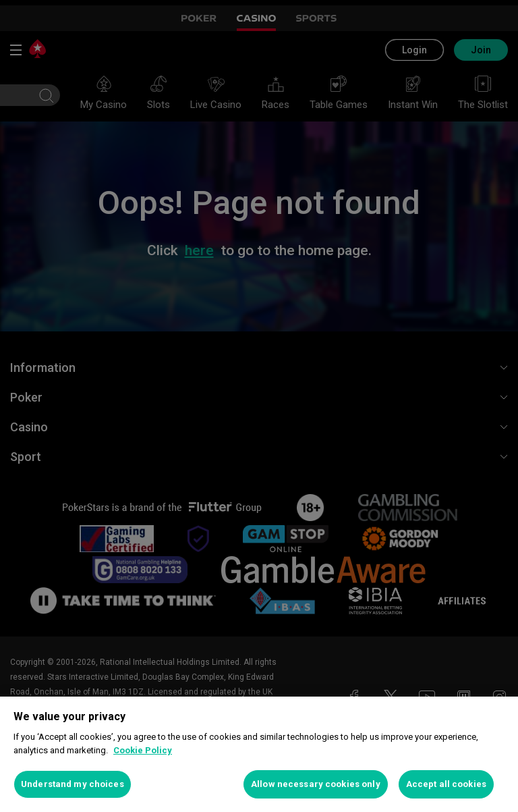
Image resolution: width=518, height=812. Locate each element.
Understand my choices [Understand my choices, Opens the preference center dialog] (73, 784)
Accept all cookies (446, 784)
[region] (259, 754)
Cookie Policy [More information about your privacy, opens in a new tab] (143, 750)
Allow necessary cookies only (316, 784)
